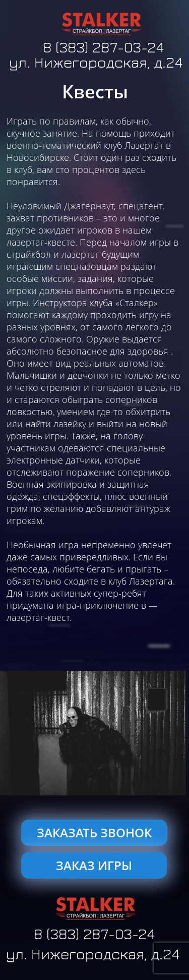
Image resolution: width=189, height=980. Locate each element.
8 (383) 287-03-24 (103, 48)
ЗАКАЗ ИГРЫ (94, 865)
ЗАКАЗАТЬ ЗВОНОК (94, 832)
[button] (9, 733)
